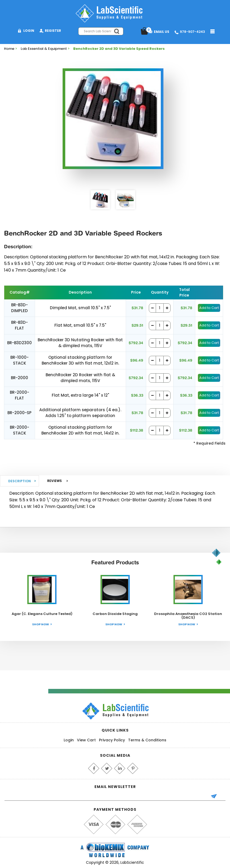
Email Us (162, 32)
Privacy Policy (112, 740)
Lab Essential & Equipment (44, 49)
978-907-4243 (192, 32)
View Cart (86, 740)
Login (29, 31)
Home (9, 49)
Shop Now (41, 624)
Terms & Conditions (147, 740)
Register (53, 31)
